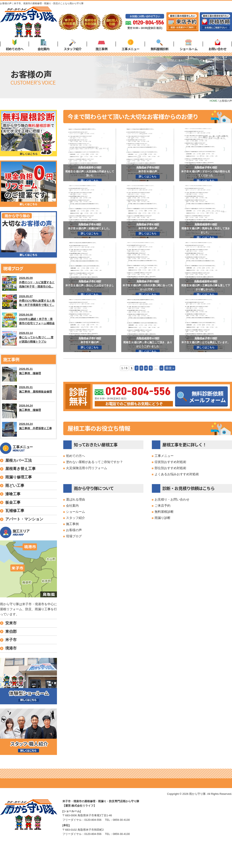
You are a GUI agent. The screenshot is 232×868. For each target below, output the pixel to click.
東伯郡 (11, 632)
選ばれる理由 (76, 499)
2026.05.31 (28, 374)
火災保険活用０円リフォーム (87, 468)
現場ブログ (74, 536)
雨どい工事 (15, 486)
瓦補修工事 (15, 511)
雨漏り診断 (163, 518)
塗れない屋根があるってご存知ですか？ (94, 462)
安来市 (11, 623)
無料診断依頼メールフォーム (201, 397)
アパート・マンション (24, 519)
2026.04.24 (28, 411)
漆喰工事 (13, 494)
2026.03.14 (28, 338)
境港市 (11, 648)
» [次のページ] (161, 368)
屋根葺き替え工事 (20, 469)
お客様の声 (74, 530)
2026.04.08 (28, 320)
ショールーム (189, 45)
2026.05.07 (28, 302)
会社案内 (43, 45)
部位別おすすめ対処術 (170, 468)
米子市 (11, 640)
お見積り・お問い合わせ (172, 499)
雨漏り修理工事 (19, 477)
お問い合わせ (217, 45)
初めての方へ (15, 45)
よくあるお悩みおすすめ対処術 (177, 474)
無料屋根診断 (159, 45)
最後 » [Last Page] (170, 368)
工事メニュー (131, 45)
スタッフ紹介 (73, 45)
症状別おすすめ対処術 (170, 462)
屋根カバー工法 (19, 460)
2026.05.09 (28, 283)
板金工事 (13, 502)
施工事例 (101, 45)
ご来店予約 (163, 506)
